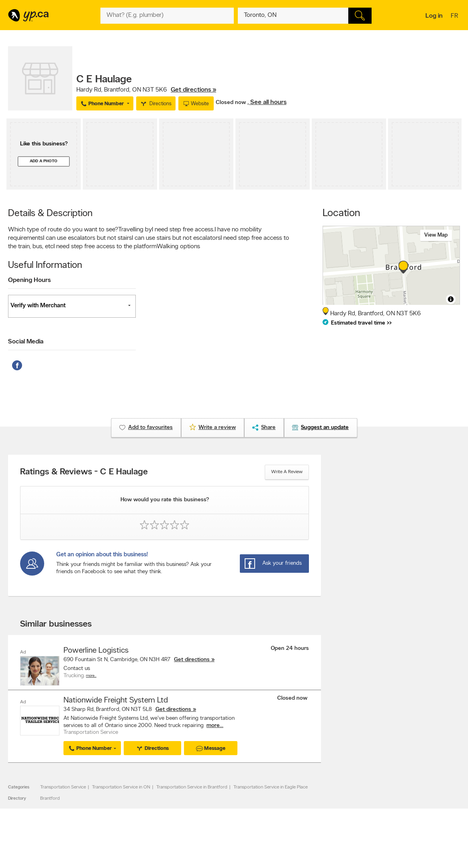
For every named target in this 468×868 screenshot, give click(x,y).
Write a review (287, 472)
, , (146, 90)
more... (215, 725)
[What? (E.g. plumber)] (167, 16)
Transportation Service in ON (121, 787)
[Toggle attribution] (451, 299)
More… (91, 676)
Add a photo (44, 161)
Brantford (50, 798)
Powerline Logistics (96, 651)
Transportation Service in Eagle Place (271, 787)
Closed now (232, 103)
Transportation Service (63, 787)
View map (436, 235)
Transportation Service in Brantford (192, 787)
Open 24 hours (290, 648)
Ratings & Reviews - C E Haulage (84, 472)
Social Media (26, 342)
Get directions (192, 660)
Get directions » (193, 90)
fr (455, 16)
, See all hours (267, 102)
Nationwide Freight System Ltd (116, 700)
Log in (434, 16)
